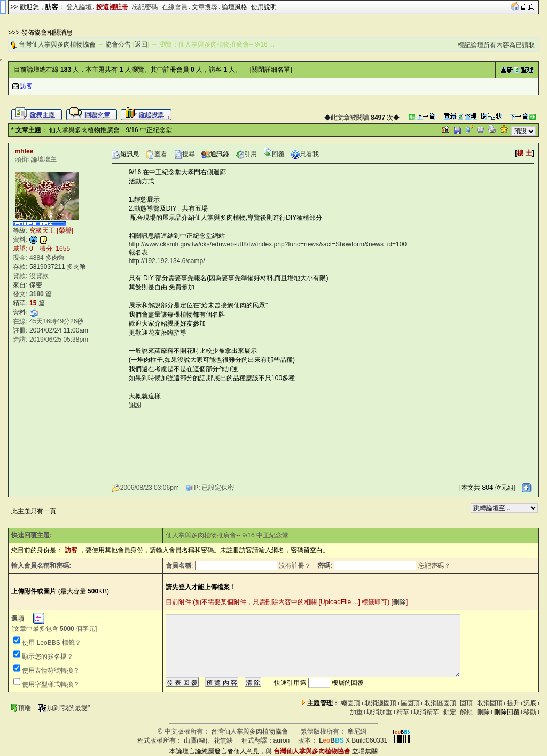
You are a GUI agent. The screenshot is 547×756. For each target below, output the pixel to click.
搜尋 (184, 154)
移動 (530, 712)
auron (282, 740)
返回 (141, 44)
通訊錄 (215, 154)
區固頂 (410, 703)
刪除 (400, 602)
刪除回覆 (507, 712)
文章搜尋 (205, 7)
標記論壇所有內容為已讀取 (496, 45)
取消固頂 (490, 703)
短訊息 (126, 154)
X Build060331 (353, 740)
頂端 (21, 708)
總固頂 (350, 703)
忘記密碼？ (434, 566)
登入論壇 (79, 7)
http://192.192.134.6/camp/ (167, 261)
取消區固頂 (440, 703)
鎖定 (450, 712)
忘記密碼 (145, 7)
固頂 (466, 703)
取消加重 (379, 712)
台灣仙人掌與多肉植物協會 (57, 44)
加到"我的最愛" (64, 708)
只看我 (305, 154)
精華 (403, 712)
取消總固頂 (380, 703)
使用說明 (264, 7)
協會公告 (118, 44)
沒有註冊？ (295, 566)
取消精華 (426, 712)
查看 (157, 154)
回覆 (274, 154)
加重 (356, 712)
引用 (246, 154)
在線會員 (175, 7)
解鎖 (466, 712)
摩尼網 (357, 731)
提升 (513, 703)
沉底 (530, 703)
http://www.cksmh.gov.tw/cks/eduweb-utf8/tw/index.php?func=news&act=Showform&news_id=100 (268, 244)
